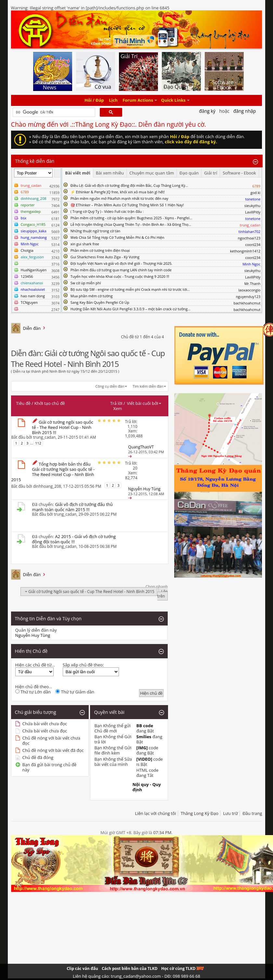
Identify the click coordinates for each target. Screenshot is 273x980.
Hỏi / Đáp (94, 100)
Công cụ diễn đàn (110, 386)
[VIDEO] (144, 759)
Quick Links (173, 100)
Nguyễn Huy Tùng (33, 635)
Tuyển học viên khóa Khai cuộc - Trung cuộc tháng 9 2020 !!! (120, 276)
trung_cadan (44, 437)
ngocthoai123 (249, 238)
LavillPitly (253, 212)
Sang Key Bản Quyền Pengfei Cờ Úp (100, 302)
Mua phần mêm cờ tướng (92, 296)
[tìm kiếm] (53, 112)
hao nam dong (33, 296)
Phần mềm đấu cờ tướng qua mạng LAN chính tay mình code (121, 270)
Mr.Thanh (253, 284)
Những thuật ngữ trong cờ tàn (95, 231)
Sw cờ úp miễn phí (86, 283)
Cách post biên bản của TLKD (130, 968)
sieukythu (253, 206)
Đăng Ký (207, 111)
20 (135, 468)
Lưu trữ (230, 813)
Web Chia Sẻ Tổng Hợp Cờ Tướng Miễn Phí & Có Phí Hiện (117, 237)
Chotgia (27, 250)
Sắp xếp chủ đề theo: (83, 665)
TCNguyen (29, 302)
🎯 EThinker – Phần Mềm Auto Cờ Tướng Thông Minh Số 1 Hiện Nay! (127, 205)
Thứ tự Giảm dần (75, 692)
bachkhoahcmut (247, 303)
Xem (117, 408)
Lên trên (162, 594)
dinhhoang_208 (47, 486)
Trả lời (116, 403)
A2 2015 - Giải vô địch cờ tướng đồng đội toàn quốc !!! (74, 539)
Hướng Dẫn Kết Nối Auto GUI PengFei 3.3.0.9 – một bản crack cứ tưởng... (130, 309)
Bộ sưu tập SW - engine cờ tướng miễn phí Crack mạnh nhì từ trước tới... (130, 289)
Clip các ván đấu (82, 968)
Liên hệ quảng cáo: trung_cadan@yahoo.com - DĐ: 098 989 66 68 (136, 976)
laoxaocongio (249, 290)
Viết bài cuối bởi (144, 403)
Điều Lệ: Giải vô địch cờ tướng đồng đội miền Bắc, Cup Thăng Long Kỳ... (129, 185)
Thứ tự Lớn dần (33, 692)
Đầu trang (252, 813)
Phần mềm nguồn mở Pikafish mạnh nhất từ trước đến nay (119, 198)
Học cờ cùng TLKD (182, 968)
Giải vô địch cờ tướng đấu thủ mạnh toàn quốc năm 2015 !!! (72, 507)
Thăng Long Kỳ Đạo (200, 813)
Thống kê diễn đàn (35, 161)
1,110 (132, 426)
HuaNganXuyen (34, 270)
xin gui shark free (85, 244)
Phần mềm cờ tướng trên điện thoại (100, 250)
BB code (145, 726)
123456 (27, 276)
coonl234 (253, 245)
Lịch (113, 100)
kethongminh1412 (245, 251)
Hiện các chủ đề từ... (35, 665)
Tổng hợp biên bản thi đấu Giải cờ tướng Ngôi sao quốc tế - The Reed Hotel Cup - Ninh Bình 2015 (53, 472)
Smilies (144, 737)
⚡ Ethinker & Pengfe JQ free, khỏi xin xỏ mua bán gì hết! (118, 192)
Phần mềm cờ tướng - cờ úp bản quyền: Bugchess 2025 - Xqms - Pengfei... (131, 218)
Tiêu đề (23, 403)
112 (38, 443)
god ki (256, 193)
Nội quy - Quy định (147, 787)
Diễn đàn (32, 328)
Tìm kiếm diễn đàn (148, 386)
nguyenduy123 (248, 297)
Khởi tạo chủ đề (50, 403)
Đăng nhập (245, 111)
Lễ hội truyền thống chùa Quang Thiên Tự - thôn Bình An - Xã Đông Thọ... (131, 224)
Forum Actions (138, 100)
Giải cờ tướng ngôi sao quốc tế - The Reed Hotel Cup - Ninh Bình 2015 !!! (63, 427)
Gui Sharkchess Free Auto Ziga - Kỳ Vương (105, 257)
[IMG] (142, 748)
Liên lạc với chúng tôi (155, 813)
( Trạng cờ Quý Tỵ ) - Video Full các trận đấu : (107, 211)
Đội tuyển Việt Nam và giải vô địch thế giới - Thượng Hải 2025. (122, 263)
